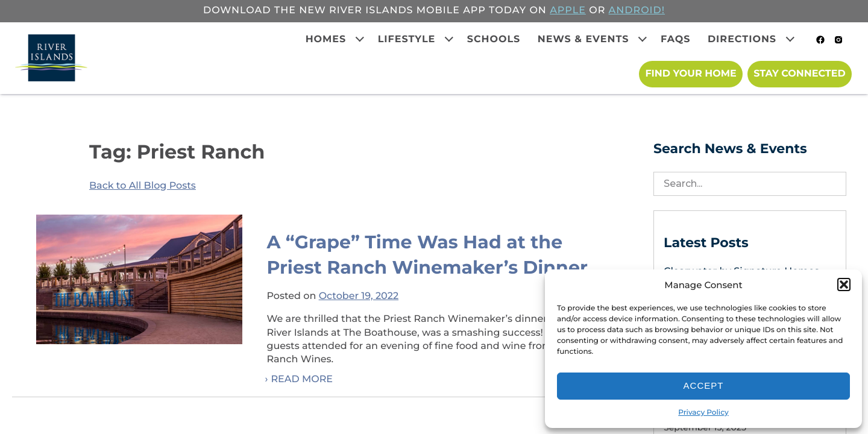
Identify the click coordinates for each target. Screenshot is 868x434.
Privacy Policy (703, 413)
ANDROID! (637, 11)
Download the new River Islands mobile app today (365, 11)
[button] (844, 285)
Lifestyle (407, 39)
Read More (302, 379)
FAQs (676, 39)
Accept (704, 385)
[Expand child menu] (360, 39)
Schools (494, 39)
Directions (742, 39)
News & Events (583, 39)
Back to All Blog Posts (143, 186)
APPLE (568, 11)
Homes (326, 39)
